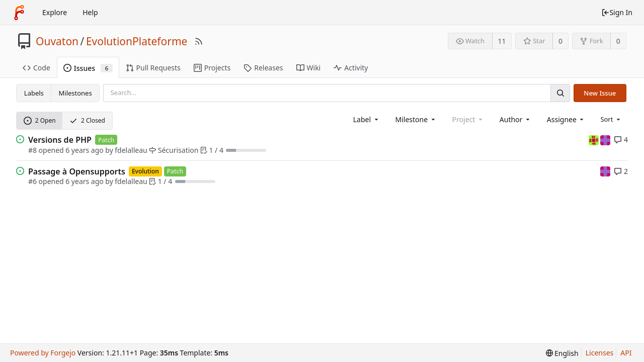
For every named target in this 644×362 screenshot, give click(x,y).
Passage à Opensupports (77, 171)
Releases (263, 68)
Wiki (309, 68)
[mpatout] (605, 140)
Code (36, 68)
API (626, 353)
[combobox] (367, 119)
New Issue (600, 93)
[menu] (611, 119)
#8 (32, 150)
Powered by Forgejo (43, 353)
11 (502, 41)
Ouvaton (57, 41)
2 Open (40, 120)
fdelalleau (131, 150)
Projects (212, 68)
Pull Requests (153, 68)
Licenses (600, 353)
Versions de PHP (60, 140)
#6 (32, 181)
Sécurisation (174, 150)
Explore (55, 12)
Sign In (617, 12)
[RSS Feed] (199, 41)
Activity (351, 68)
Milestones (75, 93)
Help (90, 12)
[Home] (19, 13)
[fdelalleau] (595, 140)
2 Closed (87, 120)
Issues (88, 68)
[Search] (560, 93)
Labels (34, 93)
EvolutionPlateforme (137, 41)
